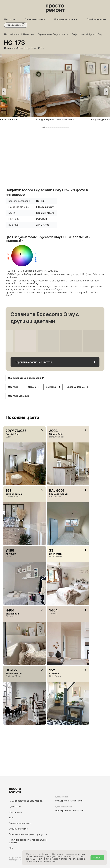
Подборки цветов (96, 19)
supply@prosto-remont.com (70, 811)
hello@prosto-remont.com (69, 801)
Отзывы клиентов (18, 829)
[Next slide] (106, 92)
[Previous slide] (4, 92)
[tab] (42, 127)
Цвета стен (15, 807)
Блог (11, 818)
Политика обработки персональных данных (28, 841)
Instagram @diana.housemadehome (55, 120)
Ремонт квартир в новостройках (26, 801)
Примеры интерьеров (66, 19)
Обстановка (15, 812)
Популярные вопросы (20, 823)
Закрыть (97, 858)
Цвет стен (10, 19)
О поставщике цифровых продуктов (28, 834)
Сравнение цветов (35, 19)
